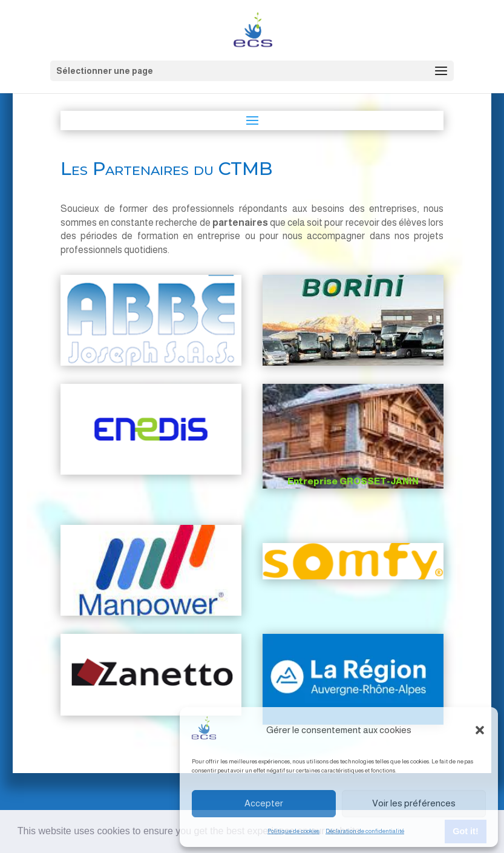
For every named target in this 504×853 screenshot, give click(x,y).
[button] (480, 730)
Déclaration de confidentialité (365, 831)
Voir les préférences (414, 803)
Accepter (264, 803)
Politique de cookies (293, 831)
